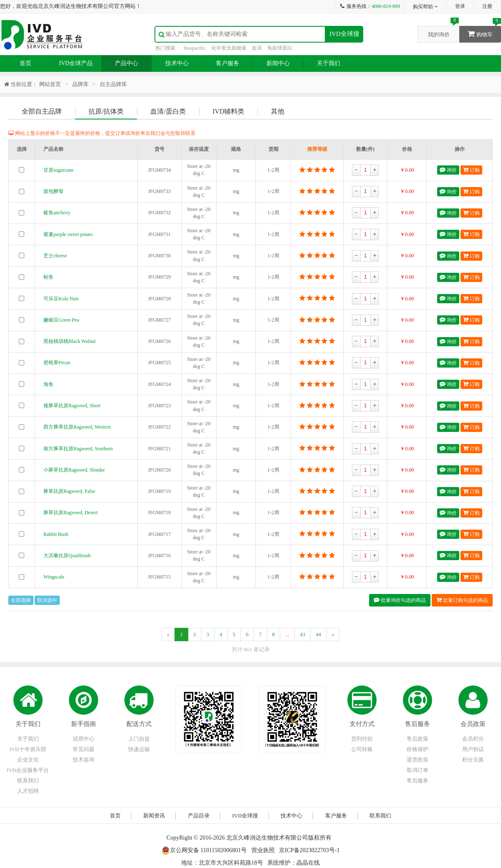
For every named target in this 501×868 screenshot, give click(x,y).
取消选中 (47, 600)
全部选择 (21, 600)
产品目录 (199, 816)
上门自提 (139, 739)
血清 (257, 48)
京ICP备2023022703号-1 (309, 850)
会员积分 (473, 739)
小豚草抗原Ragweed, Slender (74, 470)
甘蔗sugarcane (58, 170)
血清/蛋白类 (168, 111)
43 (302, 634)
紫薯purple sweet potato (68, 234)
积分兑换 (473, 760)
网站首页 (50, 84)
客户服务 (228, 63)
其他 (278, 111)
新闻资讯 (154, 816)
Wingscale (54, 577)
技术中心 (177, 63)
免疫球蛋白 (280, 48)
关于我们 (329, 63)
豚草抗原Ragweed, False (69, 491)
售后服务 (417, 724)
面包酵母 (53, 191)
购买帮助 (426, 7)
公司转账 (362, 749)
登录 (460, 6)
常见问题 (83, 749)
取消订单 (417, 770)
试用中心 (83, 739)
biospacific (195, 48)
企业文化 (28, 760)
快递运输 (139, 749)
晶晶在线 (308, 863)
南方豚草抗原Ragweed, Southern (78, 449)
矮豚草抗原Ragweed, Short (72, 406)
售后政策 (417, 739)
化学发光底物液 (229, 48)
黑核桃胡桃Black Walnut (70, 341)
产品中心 (127, 63)
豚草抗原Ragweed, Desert (71, 513)
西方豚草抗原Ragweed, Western (77, 427)
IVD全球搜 (344, 34)
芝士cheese (55, 256)
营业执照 (263, 850)
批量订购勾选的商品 (462, 600)
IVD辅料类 (228, 111)
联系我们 (28, 780)
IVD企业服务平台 (28, 770)
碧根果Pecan (57, 363)
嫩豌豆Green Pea (61, 320)
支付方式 (362, 724)
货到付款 (362, 739)
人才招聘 (28, 791)
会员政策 (473, 724)
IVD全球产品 (76, 63)
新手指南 (83, 724)
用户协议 (473, 749)
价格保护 (417, 749)
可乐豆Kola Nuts (61, 299)
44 (318, 634)
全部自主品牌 (42, 111)
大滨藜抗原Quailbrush (67, 556)
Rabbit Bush (56, 534)
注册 (487, 6)
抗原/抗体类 (106, 111)
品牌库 (80, 84)
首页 (25, 63)
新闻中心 (278, 63)
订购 (471, 170)
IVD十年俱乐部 (28, 749)
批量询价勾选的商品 (400, 600)
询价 (448, 170)
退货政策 (417, 760)
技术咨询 (83, 760)
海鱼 (48, 384)
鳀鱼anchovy (57, 213)
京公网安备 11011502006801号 (204, 850)
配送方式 (139, 724)
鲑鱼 (48, 277)
